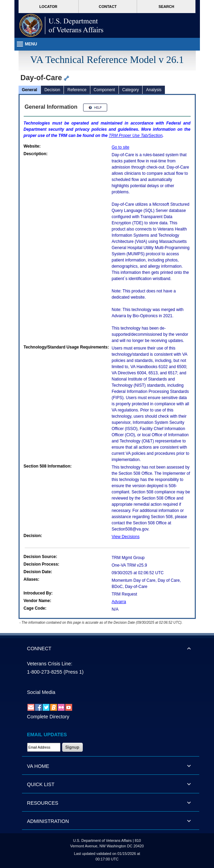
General (30, 90)
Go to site (120, 147)
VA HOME (38, 766)
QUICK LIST (41, 784)
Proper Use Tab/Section (136, 136)
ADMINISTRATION (48, 821)
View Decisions (126, 537)
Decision (52, 90)
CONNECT (39, 649)
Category (131, 90)
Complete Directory (48, 717)
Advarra (119, 602)
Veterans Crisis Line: (50, 664)
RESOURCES (43, 803)
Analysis (154, 90)
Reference (77, 90)
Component (104, 90)
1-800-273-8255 (45, 672)
